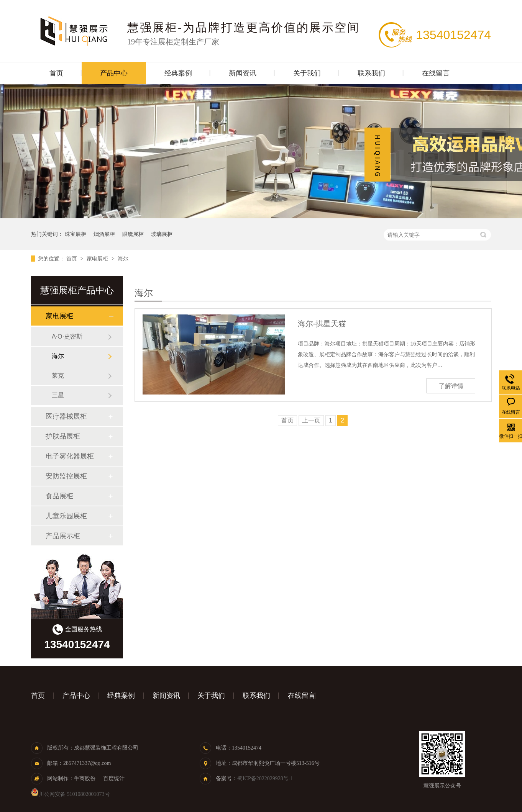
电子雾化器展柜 (70, 456)
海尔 (123, 259)
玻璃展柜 (162, 234)
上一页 (311, 420)
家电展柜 (98, 259)
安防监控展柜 (66, 476)
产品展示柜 (63, 536)
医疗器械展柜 (66, 416)
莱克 (58, 376)
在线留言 (436, 73)
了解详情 (451, 386)
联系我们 (371, 73)
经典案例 (178, 73)
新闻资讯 (243, 73)
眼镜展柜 (133, 234)
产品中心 (114, 73)
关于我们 (307, 73)
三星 (58, 395)
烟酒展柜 (104, 234)
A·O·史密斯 (67, 336)
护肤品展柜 (63, 436)
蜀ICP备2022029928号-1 (265, 778)
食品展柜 (59, 496)
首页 (56, 73)
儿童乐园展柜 (66, 516)
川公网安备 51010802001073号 (71, 794)
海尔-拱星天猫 (322, 324)
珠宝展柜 (76, 234)
